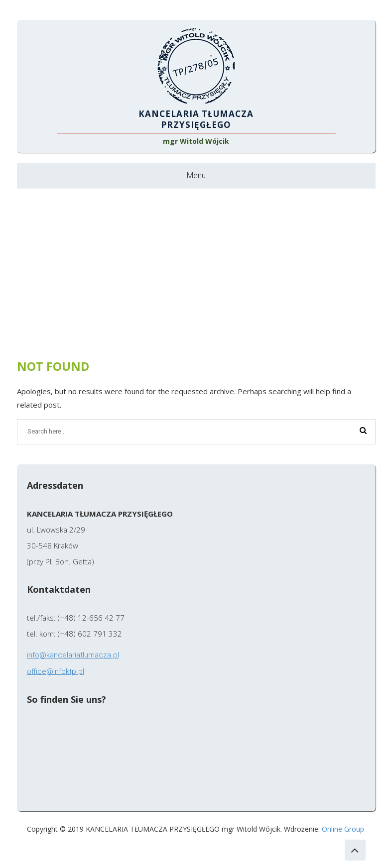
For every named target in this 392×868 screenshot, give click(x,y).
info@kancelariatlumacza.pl (73, 655)
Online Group (343, 829)
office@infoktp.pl (56, 671)
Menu (196, 175)
